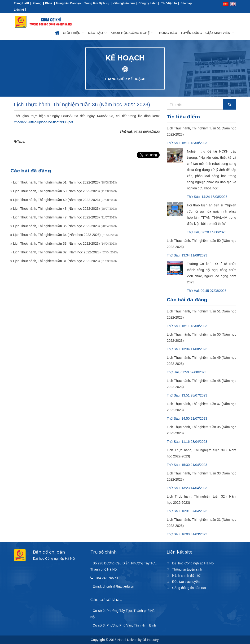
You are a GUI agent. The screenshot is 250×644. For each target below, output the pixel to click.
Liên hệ (19, 10)
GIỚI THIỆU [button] (74, 33)
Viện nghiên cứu (124, 3)
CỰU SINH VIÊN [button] (220, 33)
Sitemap (186, 3)
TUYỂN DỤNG (191, 33)
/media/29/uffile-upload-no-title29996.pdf (44, 122)
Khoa (48, 3)
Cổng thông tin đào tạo (189, 588)
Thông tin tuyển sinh (187, 569)
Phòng (37, 3)
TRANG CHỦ (114, 79)
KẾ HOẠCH (137, 79)
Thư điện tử (169, 3)
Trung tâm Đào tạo (68, 3)
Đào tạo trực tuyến (186, 582)
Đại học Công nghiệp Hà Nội (193, 563)
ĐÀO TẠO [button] (98, 33)
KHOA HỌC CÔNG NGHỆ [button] (132, 33)
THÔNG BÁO (167, 33)
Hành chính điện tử (186, 576)
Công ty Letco (148, 3)
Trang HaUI (21, 3)
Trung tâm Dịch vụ (97, 3)
